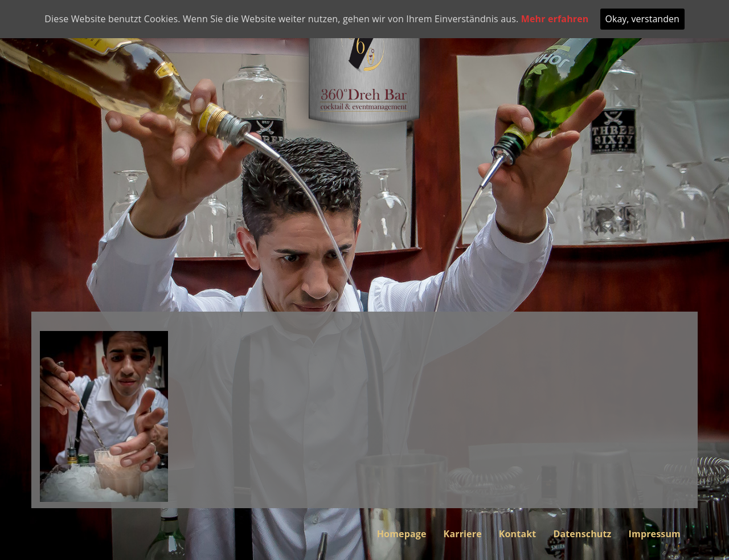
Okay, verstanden (642, 19)
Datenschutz (582, 534)
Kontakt (518, 534)
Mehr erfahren (555, 19)
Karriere (463, 534)
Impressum (655, 534)
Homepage (402, 534)
